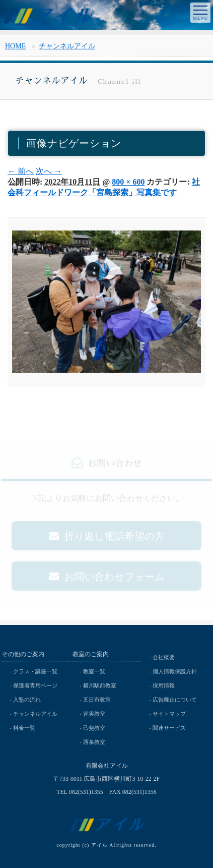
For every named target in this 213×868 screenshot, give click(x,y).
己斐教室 (94, 728)
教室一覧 (94, 671)
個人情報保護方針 (175, 671)
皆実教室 (94, 714)
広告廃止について (175, 700)
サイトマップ (169, 714)
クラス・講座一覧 (35, 671)
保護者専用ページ (35, 685)
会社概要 (164, 657)
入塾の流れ (27, 700)
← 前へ (21, 171)
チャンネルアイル (67, 48)
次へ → (49, 171)
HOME (15, 48)
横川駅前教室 (100, 685)
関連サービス (169, 728)
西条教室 (94, 742)
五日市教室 (97, 700)
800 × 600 (128, 182)
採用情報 (164, 685)
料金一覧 (24, 728)
